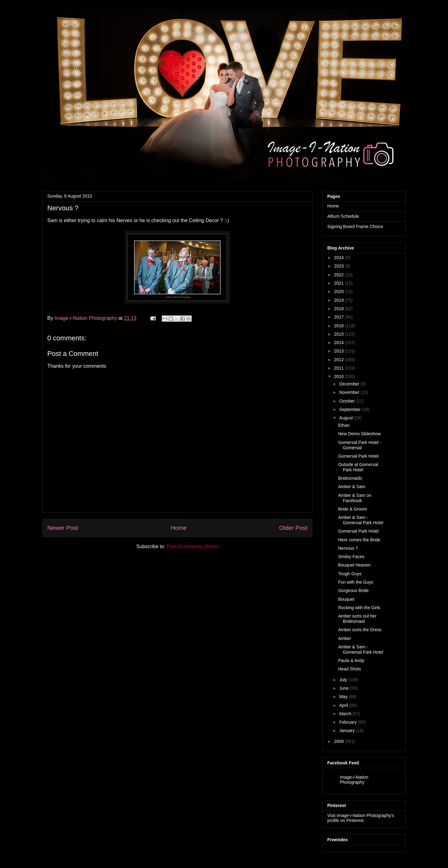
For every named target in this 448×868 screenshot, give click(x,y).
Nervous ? (348, 548)
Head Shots (350, 669)
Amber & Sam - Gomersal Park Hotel (361, 520)
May (343, 697)
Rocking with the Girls (359, 608)
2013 (339, 351)
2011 (339, 368)
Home (179, 528)
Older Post (293, 528)
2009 (339, 741)
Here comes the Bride (359, 540)
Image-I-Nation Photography (86, 318)
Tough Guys (350, 574)
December (349, 384)
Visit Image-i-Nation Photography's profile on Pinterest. (361, 818)
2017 (339, 317)
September (350, 409)
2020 (339, 292)
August (346, 418)
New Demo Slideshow (359, 434)
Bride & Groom (353, 509)
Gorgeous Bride (353, 590)
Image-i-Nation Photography (354, 780)
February (348, 722)
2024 (339, 258)
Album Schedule (343, 216)
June (344, 688)
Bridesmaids (350, 478)
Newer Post (63, 528)
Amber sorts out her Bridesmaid (357, 619)
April (343, 705)
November (349, 392)
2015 (339, 334)
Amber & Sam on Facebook (355, 498)
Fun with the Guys (356, 582)
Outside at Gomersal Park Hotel (358, 467)
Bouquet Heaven (354, 565)
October (347, 401)
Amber (345, 638)
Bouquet (346, 599)
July (343, 680)
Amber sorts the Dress (360, 630)
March (345, 714)
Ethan (344, 425)
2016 (339, 326)
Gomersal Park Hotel (358, 456)
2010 (339, 376)
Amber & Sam (352, 487)
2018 (339, 309)
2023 (339, 266)
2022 (339, 275)
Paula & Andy (351, 660)
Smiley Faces (351, 557)
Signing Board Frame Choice (355, 226)
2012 (339, 360)
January (347, 730)
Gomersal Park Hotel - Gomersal (360, 445)
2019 (339, 300)
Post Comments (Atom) (193, 546)
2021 (339, 283)
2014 (339, 343)
